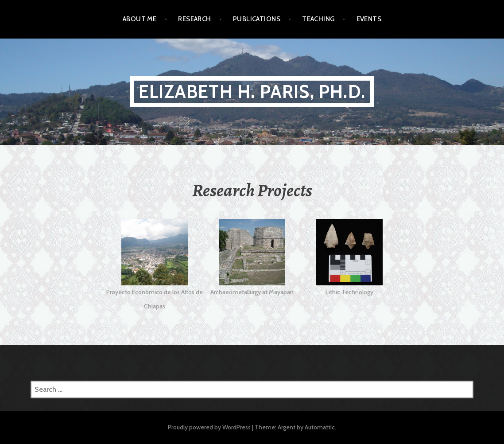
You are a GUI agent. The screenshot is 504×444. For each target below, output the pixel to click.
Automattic (320, 427)
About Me (140, 19)
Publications (257, 19)
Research (195, 19)
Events (369, 19)
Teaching (318, 19)
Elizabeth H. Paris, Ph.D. (252, 92)
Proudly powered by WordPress (209, 427)
